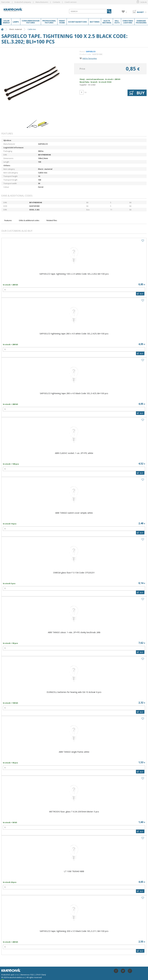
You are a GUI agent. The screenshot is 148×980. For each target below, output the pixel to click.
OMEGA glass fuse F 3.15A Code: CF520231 (74, 573)
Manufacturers (42, 2)
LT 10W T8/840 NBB (74, 871)
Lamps (16, 22)
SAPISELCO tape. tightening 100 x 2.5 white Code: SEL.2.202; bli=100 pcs (74, 274)
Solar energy (6, 22)
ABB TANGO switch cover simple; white (74, 513)
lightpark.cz (23, 11)
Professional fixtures (49, 22)
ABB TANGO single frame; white (74, 752)
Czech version (71, 2)
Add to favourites (90, 58)
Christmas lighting (128, 22)
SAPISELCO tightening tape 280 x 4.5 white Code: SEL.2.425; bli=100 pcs (74, 334)
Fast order (6, 2)
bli (86, 92)
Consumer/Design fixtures (31, 22)
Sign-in (143, 2)
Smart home (62, 22)
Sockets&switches (78, 22)
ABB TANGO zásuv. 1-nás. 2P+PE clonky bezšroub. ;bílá (74, 632)
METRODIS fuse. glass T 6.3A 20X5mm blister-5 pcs (74, 812)
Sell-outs (117, 22)
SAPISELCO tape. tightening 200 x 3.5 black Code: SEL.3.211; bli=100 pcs (74, 931)
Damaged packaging (141, 22)
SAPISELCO (91, 51)
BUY (142, 294)
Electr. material (107, 22)
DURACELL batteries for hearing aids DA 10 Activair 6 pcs (74, 692)
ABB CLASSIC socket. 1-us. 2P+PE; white (74, 453)
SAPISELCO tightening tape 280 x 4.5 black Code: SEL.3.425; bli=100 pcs (74, 393)
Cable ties (32, 29)
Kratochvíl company (23, 2)
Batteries (95, 22)
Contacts (56, 2)
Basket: (141, 12)
